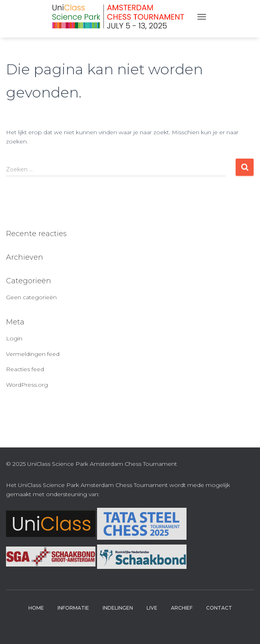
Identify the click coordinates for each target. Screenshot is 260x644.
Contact (219, 608)
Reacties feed (25, 369)
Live (152, 608)
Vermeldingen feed (33, 354)
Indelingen (118, 608)
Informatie (73, 608)
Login (14, 338)
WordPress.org (27, 385)
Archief (182, 608)
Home (36, 608)
